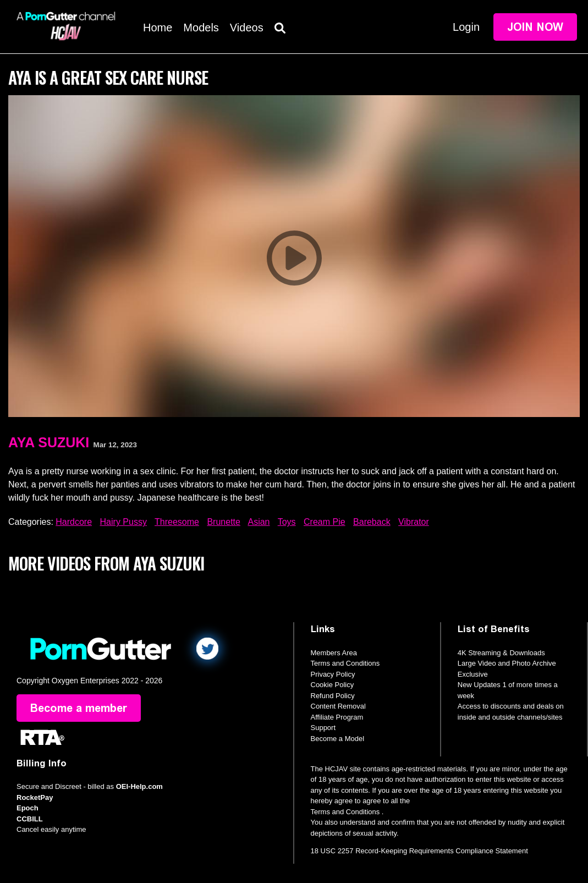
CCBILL (30, 819)
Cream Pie (325, 522)
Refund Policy (333, 696)
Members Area (334, 653)
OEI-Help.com (139, 786)
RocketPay (35, 797)
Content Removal (338, 706)
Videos (247, 28)
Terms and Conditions (345, 663)
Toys (287, 522)
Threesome (177, 522)
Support (323, 728)
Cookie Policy (333, 685)
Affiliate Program (337, 717)
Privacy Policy (333, 674)
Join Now (535, 27)
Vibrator (414, 522)
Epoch (28, 808)
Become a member (79, 708)
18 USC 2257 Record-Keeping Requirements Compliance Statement (419, 851)
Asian (259, 522)
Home (158, 28)
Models (201, 28)
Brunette (223, 522)
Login (466, 27)
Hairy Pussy (123, 522)
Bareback (372, 522)
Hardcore (74, 522)
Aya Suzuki (49, 442)
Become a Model (338, 739)
